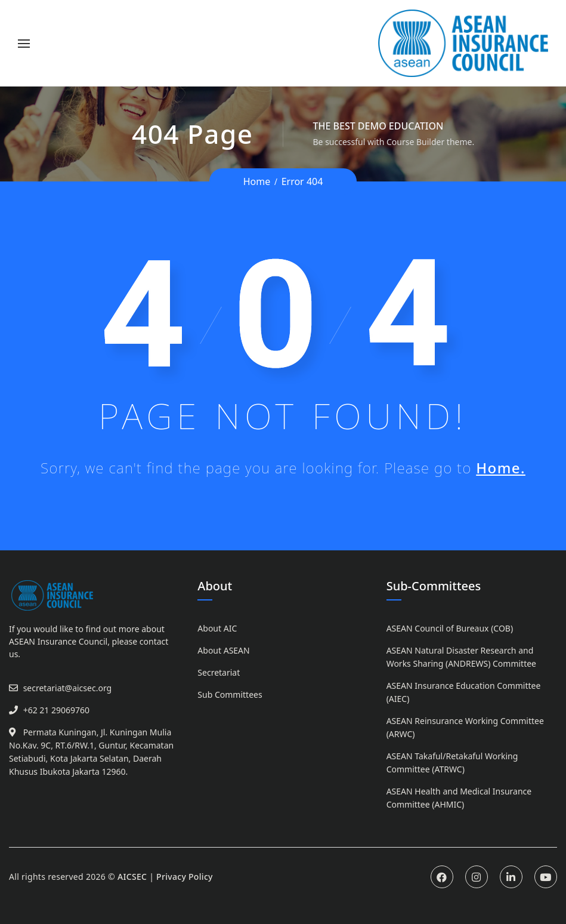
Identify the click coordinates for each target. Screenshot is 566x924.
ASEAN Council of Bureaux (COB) (450, 628)
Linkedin (511, 877)
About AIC (217, 628)
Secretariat (219, 672)
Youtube (546, 877)
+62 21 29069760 (56, 710)
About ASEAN (223, 650)
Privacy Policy (185, 877)
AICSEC (132, 877)
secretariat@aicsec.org (68, 688)
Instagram (477, 877)
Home (257, 181)
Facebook (442, 877)
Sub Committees (230, 694)
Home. (501, 468)
